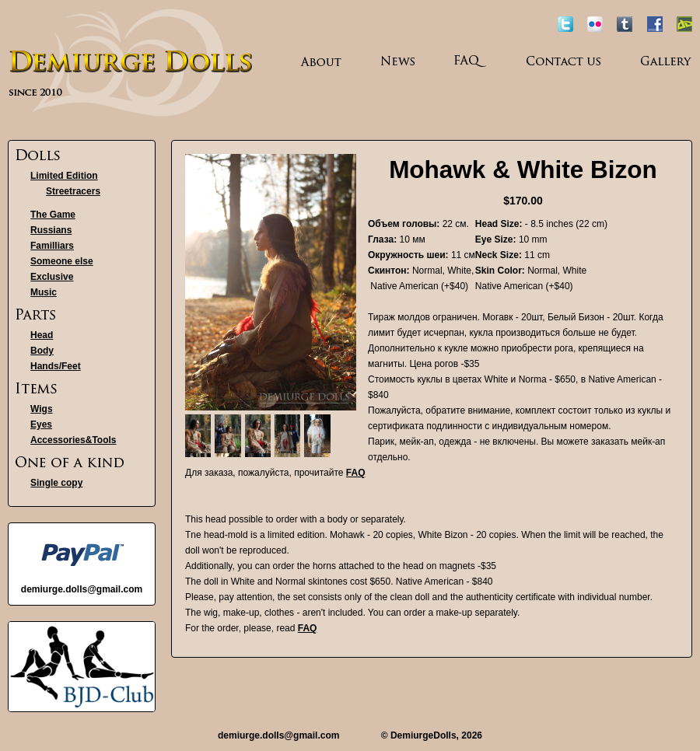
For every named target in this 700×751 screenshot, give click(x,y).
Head (42, 335)
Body (42, 351)
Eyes (41, 424)
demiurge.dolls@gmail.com (278, 735)
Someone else (62, 261)
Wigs (42, 409)
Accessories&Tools (73, 440)
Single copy (56, 483)
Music (44, 292)
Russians (51, 230)
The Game (53, 215)
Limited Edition (64, 176)
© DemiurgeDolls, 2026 (432, 735)
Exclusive (52, 277)
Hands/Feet (56, 366)
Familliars (52, 246)
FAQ (356, 473)
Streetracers (73, 191)
